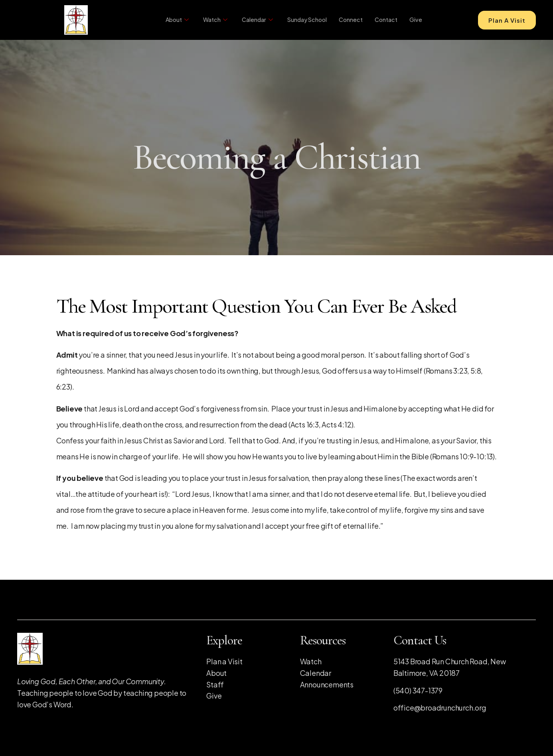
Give (416, 20)
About (170, 20)
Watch (210, 20)
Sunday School (304, 20)
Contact (385, 20)
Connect (349, 20)
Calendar (252, 20)
